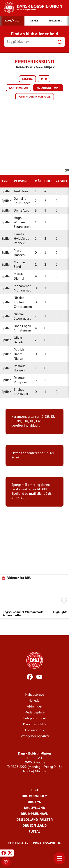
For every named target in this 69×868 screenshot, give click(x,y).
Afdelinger (34, 707)
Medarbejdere (34, 713)
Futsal (34, 832)
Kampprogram (19, 88)
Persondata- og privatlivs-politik (35, 843)
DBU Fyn (35, 802)
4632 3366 (20, 498)
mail (32, 494)
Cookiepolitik (35, 730)
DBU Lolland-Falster (35, 820)
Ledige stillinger (34, 719)
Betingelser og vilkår (35, 736)
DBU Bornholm (35, 796)
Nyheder (35, 701)
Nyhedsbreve (35, 695)
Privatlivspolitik (34, 724)
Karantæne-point (48, 88)
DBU (35, 790)
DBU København (35, 814)
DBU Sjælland (35, 826)
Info (44, 79)
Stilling (27, 79)
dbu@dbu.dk (37, 771)
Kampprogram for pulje (35, 97)
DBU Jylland (34, 808)
